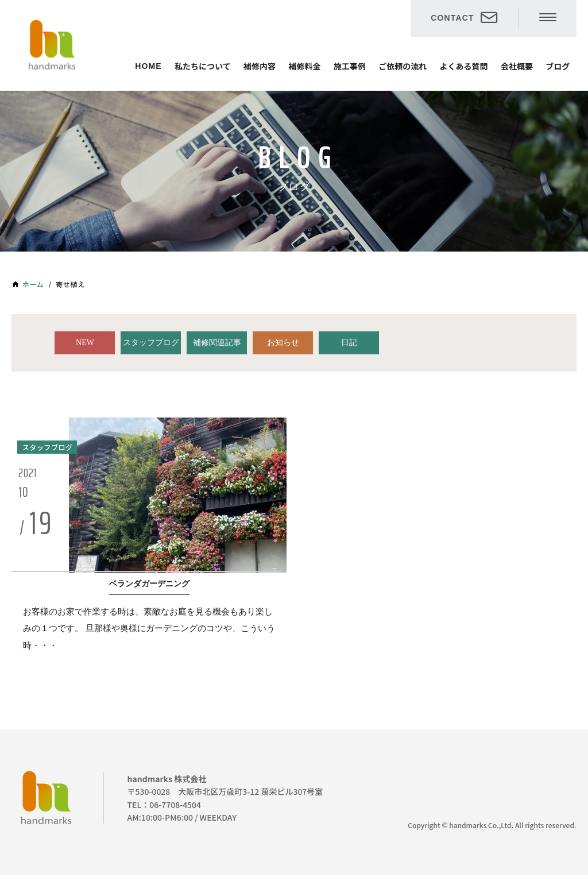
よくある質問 (464, 66)
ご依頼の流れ (403, 66)
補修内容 (260, 66)
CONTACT (452, 18)
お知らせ (283, 343)
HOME (148, 66)
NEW (85, 343)
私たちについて (203, 66)
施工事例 (350, 66)
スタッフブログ (151, 343)
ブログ (558, 66)
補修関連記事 (217, 343)
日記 (349, 343)
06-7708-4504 (175, 814)
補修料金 (304, 66)
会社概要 (517, 66)
